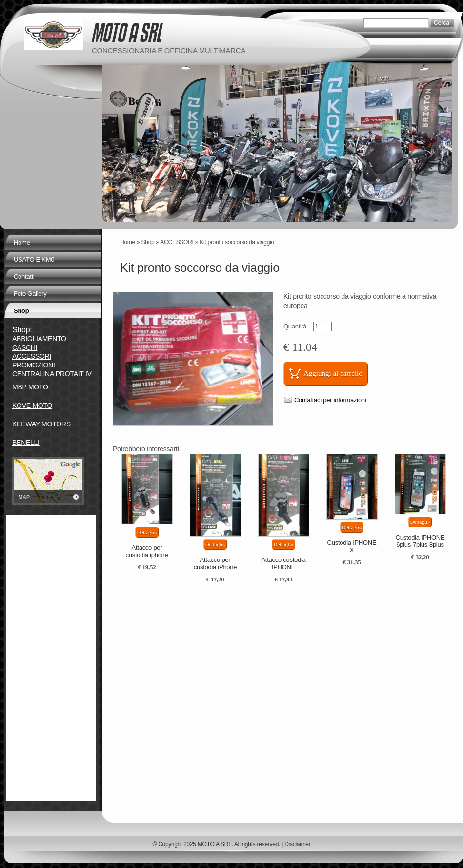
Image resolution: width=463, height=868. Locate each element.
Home (128, 242)
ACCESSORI (177, 242)
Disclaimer (297, 844)
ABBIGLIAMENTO (39, 339)
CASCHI (25, 347)
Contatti (24, 277)
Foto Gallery (30, 294)
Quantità (295, 326)
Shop (148, 242)
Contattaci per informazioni (330, 400)
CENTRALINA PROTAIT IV (52, 374)
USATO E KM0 (34, 260)
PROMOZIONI (34, 365)
